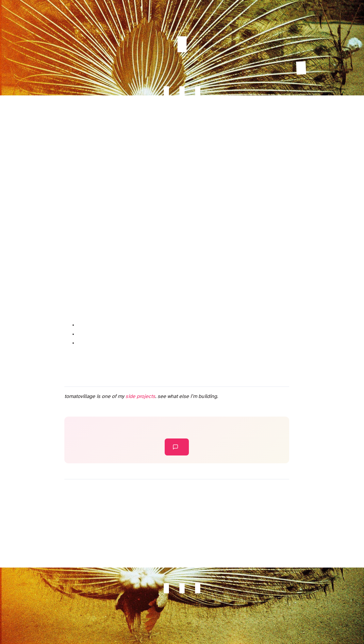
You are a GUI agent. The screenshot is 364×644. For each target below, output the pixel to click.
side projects (140, 396)
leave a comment (175, 447)
